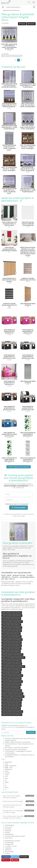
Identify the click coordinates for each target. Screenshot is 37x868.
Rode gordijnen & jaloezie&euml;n (11, 709)
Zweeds (7, 773)
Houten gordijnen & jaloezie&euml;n (12, 691)
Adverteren (8, 850)
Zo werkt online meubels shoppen (15, 836)
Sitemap (7, 833)
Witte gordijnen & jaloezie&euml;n (11, 652)
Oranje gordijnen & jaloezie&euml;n (12, 643)
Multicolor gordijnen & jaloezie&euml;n (12, 694)
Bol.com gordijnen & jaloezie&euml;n (12, 700)
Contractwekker (10, 751)
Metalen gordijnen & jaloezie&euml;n (12, 715)
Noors (7, 771)
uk (6, 786)
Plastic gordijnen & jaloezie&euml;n (11, 685)
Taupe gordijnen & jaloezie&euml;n (11, 649)
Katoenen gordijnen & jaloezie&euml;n (12, 676)
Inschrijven (31, 732)
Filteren (22, 24)
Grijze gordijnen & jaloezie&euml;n (11, 625)
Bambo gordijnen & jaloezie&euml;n (12, 613)
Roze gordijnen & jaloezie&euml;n (11, 634)
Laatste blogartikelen (10, 792)
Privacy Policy (9, 838)
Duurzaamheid (9, 843)
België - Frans (9, 768)
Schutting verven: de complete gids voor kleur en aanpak (18, 812)
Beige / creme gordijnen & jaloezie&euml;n (13, 658)
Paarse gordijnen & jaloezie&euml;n (12, 703)
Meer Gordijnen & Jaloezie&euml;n (19, 467)
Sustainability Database (12, 755)
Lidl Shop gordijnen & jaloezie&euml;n (12, 622)
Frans (7, 764)
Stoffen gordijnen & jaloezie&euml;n (12, 646)
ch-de (7, 775)
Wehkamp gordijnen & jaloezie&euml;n (12, 655)
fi (5, 784)
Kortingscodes (9, 844)
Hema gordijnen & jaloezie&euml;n (11, 673)
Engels (7, 782)
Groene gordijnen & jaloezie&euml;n (12, 664)
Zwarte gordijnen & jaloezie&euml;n (12, 670)
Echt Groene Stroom (11, 744)
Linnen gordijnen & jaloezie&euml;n (11, 679)
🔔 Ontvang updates (19, 508)
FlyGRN (7, 742)
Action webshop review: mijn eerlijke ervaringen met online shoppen (18, 817)
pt (6, 780)
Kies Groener (9, 748)
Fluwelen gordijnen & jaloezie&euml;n (12, 640)
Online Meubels (9, 825)
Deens (7, 788)
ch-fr (6, 777)
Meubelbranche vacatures (13, 841)
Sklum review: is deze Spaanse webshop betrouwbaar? (18, 797)
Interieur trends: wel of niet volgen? (18, 801)
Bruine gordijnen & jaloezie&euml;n (11, 637)
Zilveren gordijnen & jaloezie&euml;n (12, 616)
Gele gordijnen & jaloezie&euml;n (11, 688)
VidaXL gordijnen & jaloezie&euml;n (11, 661)
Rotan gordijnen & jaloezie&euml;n (11, 619)
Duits (6, 778)
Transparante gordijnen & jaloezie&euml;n (13, 667)
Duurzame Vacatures (11, 749)
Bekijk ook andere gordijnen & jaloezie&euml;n (18, 199)
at (6, 789)
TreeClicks (8, 738)
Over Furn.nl (8, 827)
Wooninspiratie (9, 852)
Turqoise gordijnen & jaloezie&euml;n (12, 682)
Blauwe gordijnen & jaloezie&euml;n (12, 631)
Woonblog (8, 829)
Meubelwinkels (9, 834)
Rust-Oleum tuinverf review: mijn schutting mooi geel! (18, 806)
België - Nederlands (11, 766)
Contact (7, 853)
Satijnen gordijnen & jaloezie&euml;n (12, 628)
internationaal (22, 749)
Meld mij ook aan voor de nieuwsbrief (16, 504)
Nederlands (8, 762)
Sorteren (31, 24)
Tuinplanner (8, 848)
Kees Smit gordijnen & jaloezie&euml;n (12, 712)
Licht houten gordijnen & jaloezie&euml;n (13, 697)
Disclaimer (8, 831)
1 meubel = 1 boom (11, 846)
